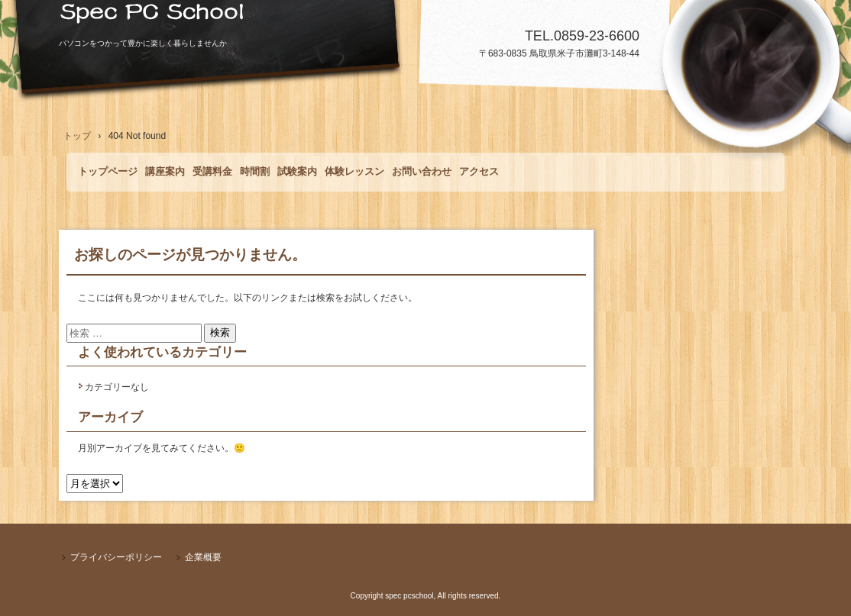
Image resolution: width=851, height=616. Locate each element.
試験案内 (297, 171)
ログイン (823, 609)
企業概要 (203, 557)
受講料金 (212, 171)
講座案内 (165, 171)
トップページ (108, 171)
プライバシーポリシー (116, 557)
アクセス (479, 171)
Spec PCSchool (425, 19)
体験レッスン (354, 171)
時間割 (255, 171)
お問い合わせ (422, 171)
